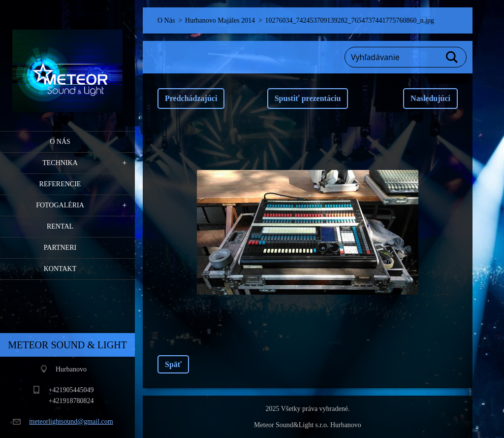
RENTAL (60, 226)
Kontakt (60, 269)
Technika (60, 163)
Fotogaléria (60, 205)
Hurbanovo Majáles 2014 (220, 20)
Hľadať (452, 57)
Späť (173, 364)
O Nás (60, 142)
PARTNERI (60, 248)
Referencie (60, 184)
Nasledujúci (430, 98)
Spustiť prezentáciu (308, 98)
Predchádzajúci (191, 98)
